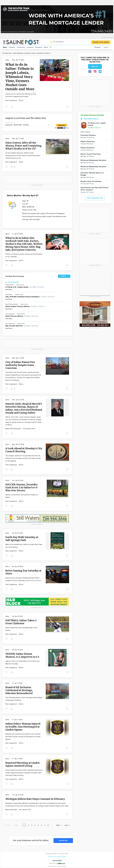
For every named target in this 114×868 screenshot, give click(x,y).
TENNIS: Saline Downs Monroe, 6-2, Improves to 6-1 (22, 655)
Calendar (12, 47)
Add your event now (95, 198)
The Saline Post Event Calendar (92, 115)
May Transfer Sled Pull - (22, 326)
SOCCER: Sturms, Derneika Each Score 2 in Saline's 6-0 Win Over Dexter (21, 487)
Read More (9, 290)
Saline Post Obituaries (13, 429)
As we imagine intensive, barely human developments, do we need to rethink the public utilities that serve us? (23, 156)
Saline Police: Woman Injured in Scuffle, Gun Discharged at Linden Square (23, 727)
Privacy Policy (62, 866)
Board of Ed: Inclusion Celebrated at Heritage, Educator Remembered (19, 690)
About (46, 47)
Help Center (62, 857)
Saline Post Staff (11, 810)
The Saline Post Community (15, 276)
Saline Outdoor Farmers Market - (25, 306)
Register (98, 47)
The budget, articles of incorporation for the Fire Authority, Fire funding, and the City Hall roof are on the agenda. (23, 458)
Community (21, 47)
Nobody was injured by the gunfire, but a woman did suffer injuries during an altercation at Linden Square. (23, 737)
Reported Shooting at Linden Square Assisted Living (23, 764)
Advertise (39, 47)
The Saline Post (29, 429)
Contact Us (52, 857)
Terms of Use (52, 866)
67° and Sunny (57, 42)
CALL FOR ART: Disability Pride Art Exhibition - (30, 297)
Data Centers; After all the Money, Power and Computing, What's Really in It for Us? (24, 146)
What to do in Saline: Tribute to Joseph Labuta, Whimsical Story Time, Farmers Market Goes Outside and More (20, 77)
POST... (64, 276)
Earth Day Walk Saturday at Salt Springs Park (22, 539)
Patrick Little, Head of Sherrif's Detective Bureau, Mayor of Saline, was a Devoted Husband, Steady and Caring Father (24, 408)
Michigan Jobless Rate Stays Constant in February (35, 799)
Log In (106, 47)
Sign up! (95, 67)
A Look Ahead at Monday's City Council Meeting (24, 450)
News (5, 47)
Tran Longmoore (11, 100)
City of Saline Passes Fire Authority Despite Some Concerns (20, 365)
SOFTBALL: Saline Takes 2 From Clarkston (21, 622)
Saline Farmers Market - (22, 316)
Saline (7, 60)
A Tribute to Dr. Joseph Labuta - (25, 287)
